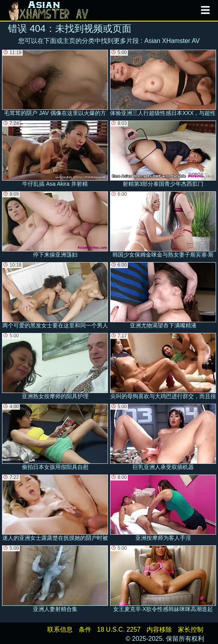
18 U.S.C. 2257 (119, 629)
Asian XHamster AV (172, 41)
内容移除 (159, 629)
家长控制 (191, 629)
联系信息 (60, 629)
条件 (85, 629)
